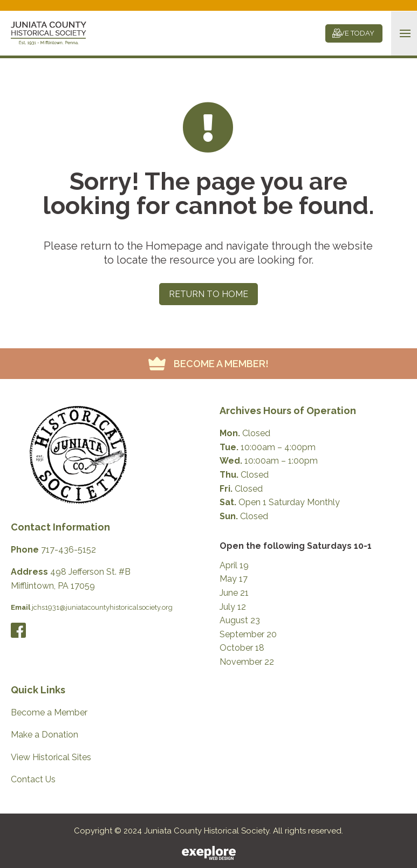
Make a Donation (45, 735)
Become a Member (49, 712)
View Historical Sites (51, 757)
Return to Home (208, 294)
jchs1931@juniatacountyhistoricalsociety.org (102, 607)
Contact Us (33, 779)
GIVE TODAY (354, 33)
